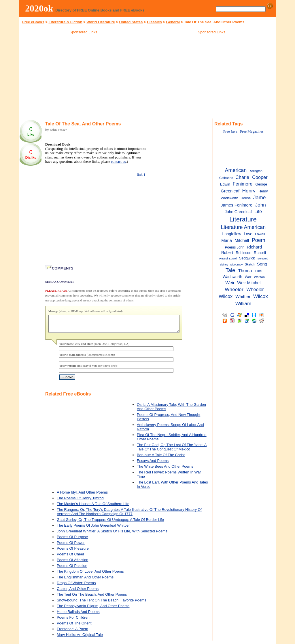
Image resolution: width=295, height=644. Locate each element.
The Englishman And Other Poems (85, 581)
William (243, 303)
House (246, 198)
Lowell (260, 234)
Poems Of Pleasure (73, 552)
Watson (259, 277)
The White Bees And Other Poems (165, 470)
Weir (230, 283)
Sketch (250, 264)
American (236, 170)
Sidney (224, 264)
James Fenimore (237, 205)
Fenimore (243, 184)
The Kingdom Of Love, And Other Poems (90, 575)
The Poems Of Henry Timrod (80, 501)
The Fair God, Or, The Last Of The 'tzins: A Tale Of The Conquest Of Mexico (172, 450)
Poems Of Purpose (72, 540)
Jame (260, 198)
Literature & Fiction (65, 22)
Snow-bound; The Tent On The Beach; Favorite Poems (102, 604)
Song (262, 264)
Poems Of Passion (72, 569)
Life (258, 211)
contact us (118, 162)
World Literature (101, 22)
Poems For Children (73, 621)
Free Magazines (252, 131)
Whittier (243, 296)
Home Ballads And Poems (78, 615)
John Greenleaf (238, 212)
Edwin (225, 184)
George (261, 184)
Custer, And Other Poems (78, 592)
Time (258, 271)
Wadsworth (232, 277)
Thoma (245, 271)
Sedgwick (247, 258)
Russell (260, 253)
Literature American (243, 227)
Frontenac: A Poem (72, 632)
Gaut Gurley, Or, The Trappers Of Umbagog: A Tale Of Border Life (110, 523)
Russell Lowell (228, 258)
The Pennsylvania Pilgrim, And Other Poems (93, 609)
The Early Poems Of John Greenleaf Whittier (93, 529)
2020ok (39, 8)
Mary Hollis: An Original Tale (80, 638)
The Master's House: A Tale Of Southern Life (93, 507)
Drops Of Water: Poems (76, 586)
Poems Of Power (71, 546)
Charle (242, 177)
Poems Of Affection (72, 563)
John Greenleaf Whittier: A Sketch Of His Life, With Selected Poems (112, 535)
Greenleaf (230, 191)
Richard (254, 247)
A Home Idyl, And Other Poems (82, 496)
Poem (259, 240)
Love (248, 234)
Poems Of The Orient (74, 627)
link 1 (141, 175)
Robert (227, 253)
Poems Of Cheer (70, 558)
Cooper (260, 177)
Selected (263, 258)
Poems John (235, 247)
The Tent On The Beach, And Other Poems (92, 598)
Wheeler (234, 289)
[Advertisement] (84, 77)
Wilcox (261, 296)
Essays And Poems (153, 464)
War (248, 277)
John (260, 205)
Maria (227, 240)
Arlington (256, 171)
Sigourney (236, 264)
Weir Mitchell (249, 283)
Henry (249, 191)
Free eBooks (33, 22)
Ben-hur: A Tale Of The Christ (161, 458)
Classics (154, 22)
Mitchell (242, 240)
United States (131, 22)
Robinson (243, 253)
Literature (243, 219)
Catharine (226, 178)
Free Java (230, 131)
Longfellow (232, 234)
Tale (230, 270)
